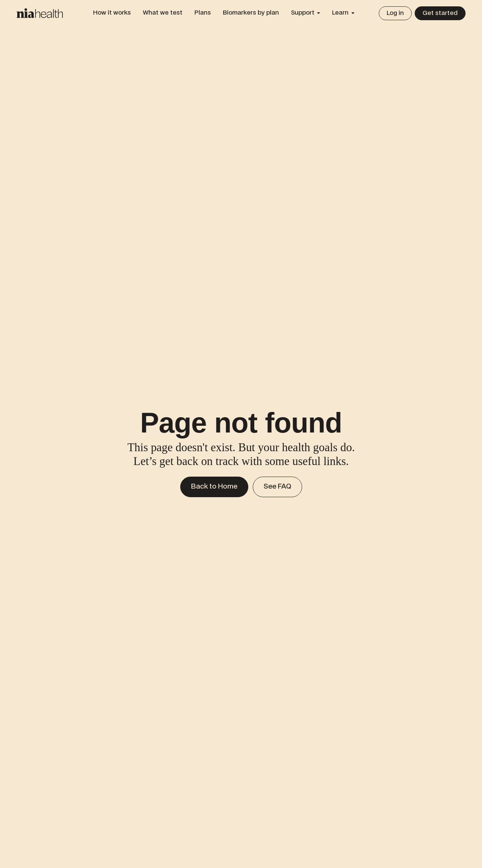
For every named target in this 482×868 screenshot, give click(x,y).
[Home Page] (40, 13)
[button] (306, 13)
